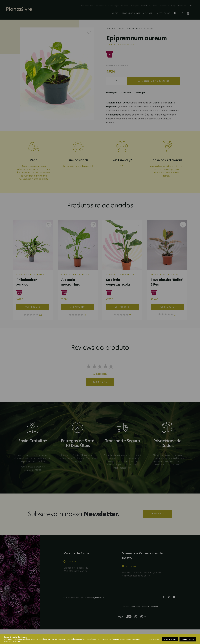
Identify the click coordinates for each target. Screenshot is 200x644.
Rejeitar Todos (171, 639)
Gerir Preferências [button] (155, 639)
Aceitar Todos (188, 639)
